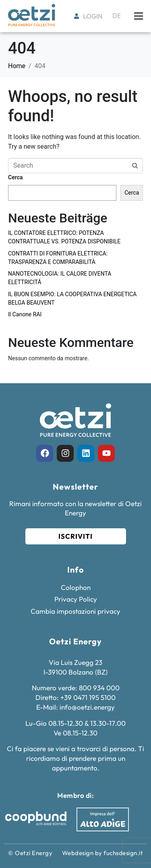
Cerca (16, 177)
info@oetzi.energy (87, 707)
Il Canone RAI (25, 314)
